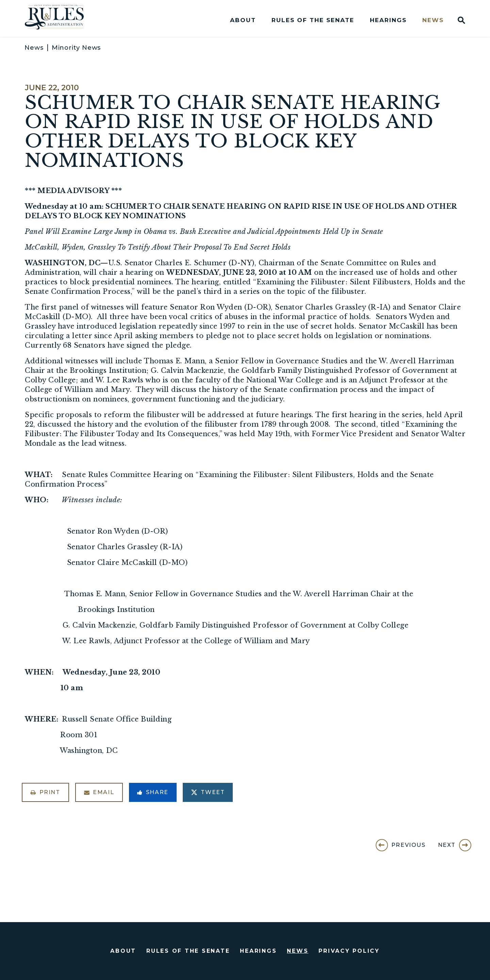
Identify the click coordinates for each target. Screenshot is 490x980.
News (433, 20)
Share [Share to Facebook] (153, 792)
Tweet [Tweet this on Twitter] (208, 792)
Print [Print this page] (45, 792)
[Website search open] (458, 20)
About (243, 20)
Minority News (76, 48)
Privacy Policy (349, 951)
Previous (409, 845)
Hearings (388, 20)
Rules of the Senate (313, 20)
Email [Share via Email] (99, 792)
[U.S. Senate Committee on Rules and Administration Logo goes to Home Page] (59, 18)
